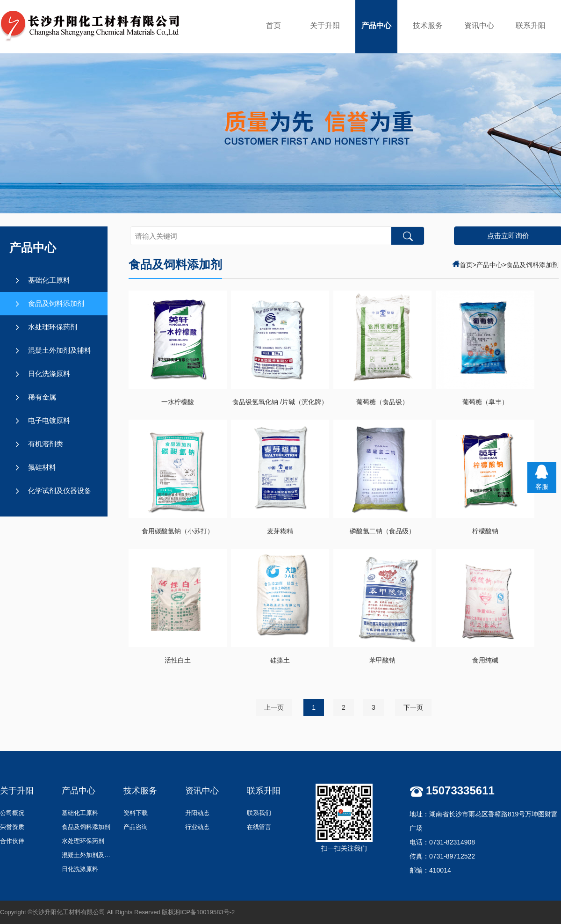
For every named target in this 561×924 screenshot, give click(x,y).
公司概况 (12, 813)
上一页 (274, 707)
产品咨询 (136, 827)
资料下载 (136, 813)
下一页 (413, 707)
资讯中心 (479, 25)
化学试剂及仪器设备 (60, 491)
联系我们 (259, 813)
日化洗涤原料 (49, 374)
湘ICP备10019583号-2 (204, 912)
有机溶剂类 (46, 444)
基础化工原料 (49, 280)
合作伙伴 (12, 841)
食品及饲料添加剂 (56, 303)
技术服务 (428, 25)
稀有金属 (42, 397)
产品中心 (376, 25)
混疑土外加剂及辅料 (60, 350)
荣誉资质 (12, 827)
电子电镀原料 (49, 420)
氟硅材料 (42, 467)
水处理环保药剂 (53, 327)
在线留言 (259, 827)
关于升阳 (325, 25)
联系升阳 (531, 25)
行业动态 (197, 827)
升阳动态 (197, 813)
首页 (273, 25)
